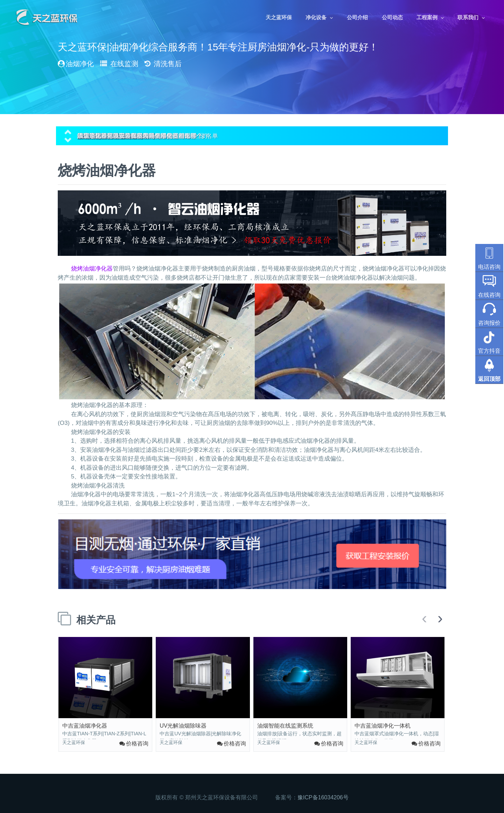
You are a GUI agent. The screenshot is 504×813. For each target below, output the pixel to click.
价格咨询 (137, 744)
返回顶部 (489, 379)
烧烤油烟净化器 (92, 269)
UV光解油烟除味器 (183, 726)
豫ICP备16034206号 (323, 797)
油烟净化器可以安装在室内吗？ (119, 136)
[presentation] (424, 619)
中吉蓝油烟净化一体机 (383, 726)
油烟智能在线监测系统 (285, 726)
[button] (68, 131)
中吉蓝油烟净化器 (85, 726)
